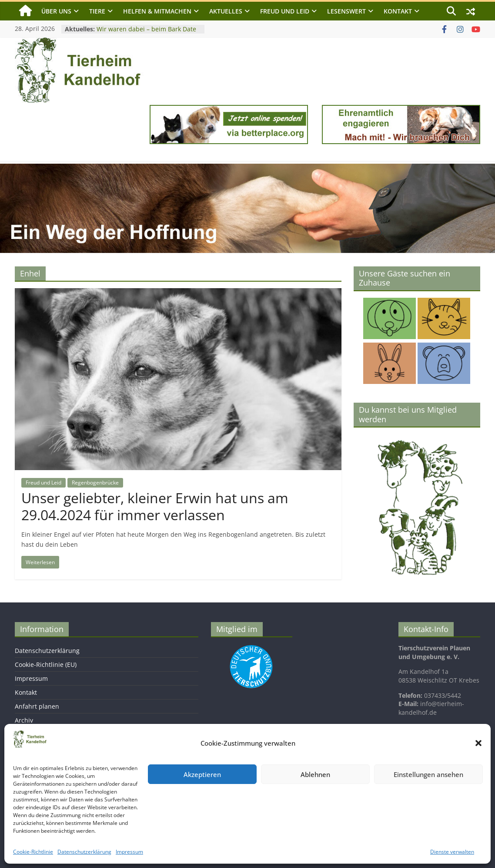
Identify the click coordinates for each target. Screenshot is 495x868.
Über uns (56, 11)
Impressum (129, 852)
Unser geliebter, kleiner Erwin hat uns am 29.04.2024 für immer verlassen (155, 506)
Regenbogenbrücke (95, 483)
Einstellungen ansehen (428, 774)
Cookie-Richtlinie (33, 852)
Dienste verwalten (452, 852)
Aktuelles (226, 11)
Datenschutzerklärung (84, 852)
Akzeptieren (202, 774)
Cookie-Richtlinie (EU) (46, 664)
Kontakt (398, 11)
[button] (478, 743)
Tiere (97, 11)
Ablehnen (315, 774)
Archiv (24, 720)
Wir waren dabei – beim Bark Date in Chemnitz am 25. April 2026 (146, 33)
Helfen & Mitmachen (157, 11)
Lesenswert (346, 11)
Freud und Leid (285, 11)
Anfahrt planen (37, 706)
